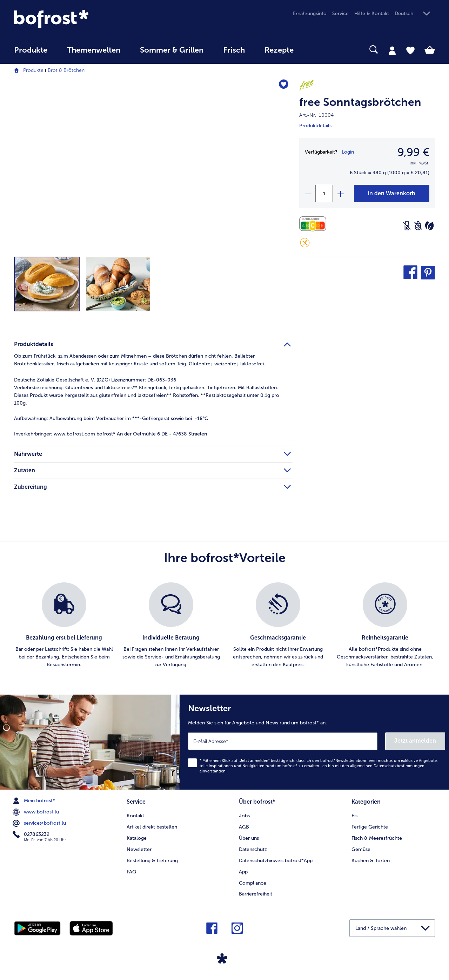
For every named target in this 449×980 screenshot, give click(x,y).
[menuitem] (31, 53)
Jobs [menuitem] (244, 816)
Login (348, 152)
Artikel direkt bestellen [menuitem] (152, 827)
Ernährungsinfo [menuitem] (310, 13)
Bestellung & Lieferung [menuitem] (152, 861)
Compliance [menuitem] (253, 883)
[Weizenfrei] (418, 226)
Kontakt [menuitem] (135, 816)
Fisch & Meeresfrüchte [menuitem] (377, 838)
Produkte (33, 70)
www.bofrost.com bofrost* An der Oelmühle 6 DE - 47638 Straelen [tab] (110, 434)
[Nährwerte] (314, 224)
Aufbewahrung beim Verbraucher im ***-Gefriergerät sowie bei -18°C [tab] (111, 418)
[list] (224, 626)
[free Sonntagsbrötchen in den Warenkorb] (392, 194)
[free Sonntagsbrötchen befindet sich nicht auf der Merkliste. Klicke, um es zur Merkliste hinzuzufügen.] (284, 85)
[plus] (340, 194)
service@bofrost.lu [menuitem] (40, 823)
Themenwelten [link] (94, 50)
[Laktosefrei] (407, 226)
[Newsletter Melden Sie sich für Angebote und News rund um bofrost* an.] (314, 742)
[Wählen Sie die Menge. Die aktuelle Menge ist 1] (324, 194)
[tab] (392, 50)
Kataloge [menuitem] (137, 838)
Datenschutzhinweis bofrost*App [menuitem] (276, 861)
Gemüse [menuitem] (361, 849)
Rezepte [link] (279, 50)
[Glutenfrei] (305, 243)
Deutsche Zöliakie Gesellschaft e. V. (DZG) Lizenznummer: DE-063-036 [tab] (95, 380)
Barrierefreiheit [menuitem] (256, 894)
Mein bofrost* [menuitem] (35, 801)
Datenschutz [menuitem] (253, 849)
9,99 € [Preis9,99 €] (413, 152)
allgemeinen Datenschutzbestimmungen (387, 766)
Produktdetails (315, 126)
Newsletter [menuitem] (139, 849)
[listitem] (64, 626)
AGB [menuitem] (244, 827)
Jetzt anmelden (415, 741)
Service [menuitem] (340, 13)
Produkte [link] (31, 50)
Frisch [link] (234, 50)
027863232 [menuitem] (32, 834)
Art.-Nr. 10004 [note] (316, 115)
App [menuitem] (243, 872)
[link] (77, 19)
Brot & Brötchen (66, 70)
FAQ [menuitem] (132, 872)
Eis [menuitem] (354, 816)
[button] (415, 14)
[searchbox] (318, 50)
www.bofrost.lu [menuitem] (36, 812)
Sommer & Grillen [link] (172, 50)
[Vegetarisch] (429, 226)
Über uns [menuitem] (249, 838)
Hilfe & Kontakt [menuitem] (372, 13)
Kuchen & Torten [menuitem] (371, 861)
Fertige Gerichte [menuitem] (370, 827)
